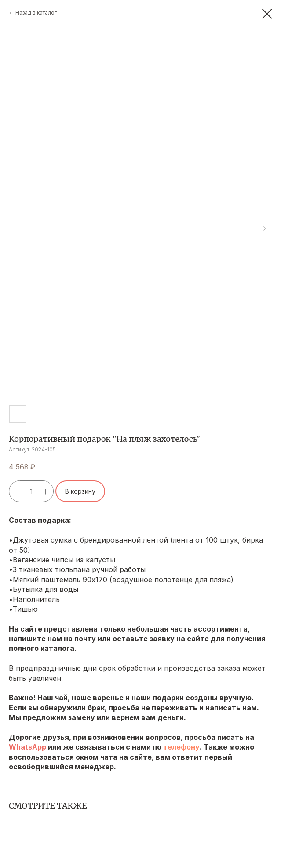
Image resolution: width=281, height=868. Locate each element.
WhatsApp (27, 747)
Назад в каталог (36, 13)
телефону (181, 747)
